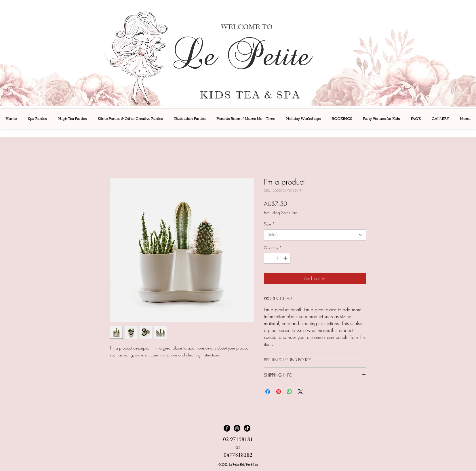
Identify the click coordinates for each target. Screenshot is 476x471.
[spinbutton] (277, 258)
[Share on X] (300, 392)
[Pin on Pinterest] (279, 392)
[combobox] (315, 235)
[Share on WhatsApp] (290, 392)
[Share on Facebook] (268, 392)
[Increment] (286, 258)
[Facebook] (227, 428)
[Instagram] (237, 428)
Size (269, 224)
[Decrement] (268, 258)
